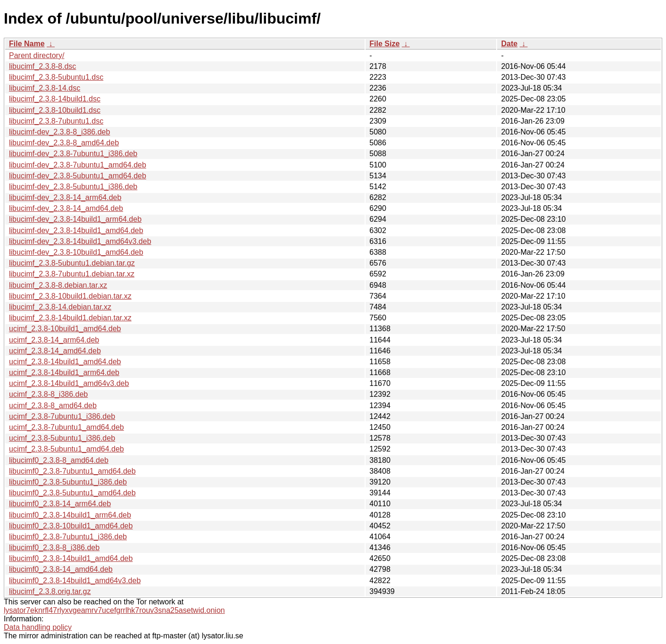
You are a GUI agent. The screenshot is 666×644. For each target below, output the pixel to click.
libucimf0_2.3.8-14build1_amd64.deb (71, 558)
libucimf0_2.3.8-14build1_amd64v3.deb (75, 581)
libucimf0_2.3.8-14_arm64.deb (60, 504)
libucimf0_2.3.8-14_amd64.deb (61, 569)
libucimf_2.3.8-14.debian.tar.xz (60, 307)
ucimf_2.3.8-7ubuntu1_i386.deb (62, 416)
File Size (384, 44)
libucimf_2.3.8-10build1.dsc (55, 110)
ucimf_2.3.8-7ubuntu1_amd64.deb (67, 427)
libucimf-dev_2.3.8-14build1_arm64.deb (75, 219)
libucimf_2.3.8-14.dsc (45, 88)
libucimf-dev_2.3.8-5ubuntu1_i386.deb (73, 187)
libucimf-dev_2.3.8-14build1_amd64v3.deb (80, 241)
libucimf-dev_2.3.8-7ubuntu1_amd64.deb (78, 165)
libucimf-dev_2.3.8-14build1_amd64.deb (76, 230)
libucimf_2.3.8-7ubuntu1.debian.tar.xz (72, 274)
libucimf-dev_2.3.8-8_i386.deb (59, 132)
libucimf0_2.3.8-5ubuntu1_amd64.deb (72, 493)
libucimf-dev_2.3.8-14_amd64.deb (66, 208)
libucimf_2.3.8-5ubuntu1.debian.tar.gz (72, 263)
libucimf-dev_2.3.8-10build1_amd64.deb (76, 252)
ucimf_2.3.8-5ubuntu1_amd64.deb (67, 449)
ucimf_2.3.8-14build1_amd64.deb (65, 362)
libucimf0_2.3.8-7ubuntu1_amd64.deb (72, 471)
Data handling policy (38, 627)
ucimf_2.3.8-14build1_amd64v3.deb (69, 383)
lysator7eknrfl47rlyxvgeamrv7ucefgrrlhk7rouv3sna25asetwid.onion (114, 610)
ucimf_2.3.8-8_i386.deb (48, 394)
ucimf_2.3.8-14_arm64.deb (54, 340)
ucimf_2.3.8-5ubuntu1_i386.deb (62, 438)
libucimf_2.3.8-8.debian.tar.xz (58, 285)
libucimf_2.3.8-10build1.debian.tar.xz (70, 296)
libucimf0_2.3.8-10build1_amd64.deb (71, 526)
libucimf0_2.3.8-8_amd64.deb (59, 460)
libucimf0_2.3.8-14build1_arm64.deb (70, 515)
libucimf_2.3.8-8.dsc (42, 66)
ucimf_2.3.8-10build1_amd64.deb (65, 329)
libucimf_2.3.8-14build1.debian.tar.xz (70, 318)
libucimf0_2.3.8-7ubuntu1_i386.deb (68, 537)
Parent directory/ (37, 55)
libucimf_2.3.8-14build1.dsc (55, 99)
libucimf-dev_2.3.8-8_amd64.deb (64, 143)
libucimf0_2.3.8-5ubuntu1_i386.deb (68, 482)
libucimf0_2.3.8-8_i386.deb (54, 548)
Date (509, 44)
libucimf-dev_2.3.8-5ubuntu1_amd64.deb (78, 176)
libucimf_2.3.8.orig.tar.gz (50, 591)
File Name (27, 44)
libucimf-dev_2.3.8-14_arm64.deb (65, 197)
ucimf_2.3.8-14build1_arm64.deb (64, 372)
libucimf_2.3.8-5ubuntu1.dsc (56, 77)
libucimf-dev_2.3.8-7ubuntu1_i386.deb (73, 154)
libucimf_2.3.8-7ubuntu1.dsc (56, 121)
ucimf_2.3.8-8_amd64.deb (53, 406)
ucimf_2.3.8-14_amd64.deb (55, 351)
